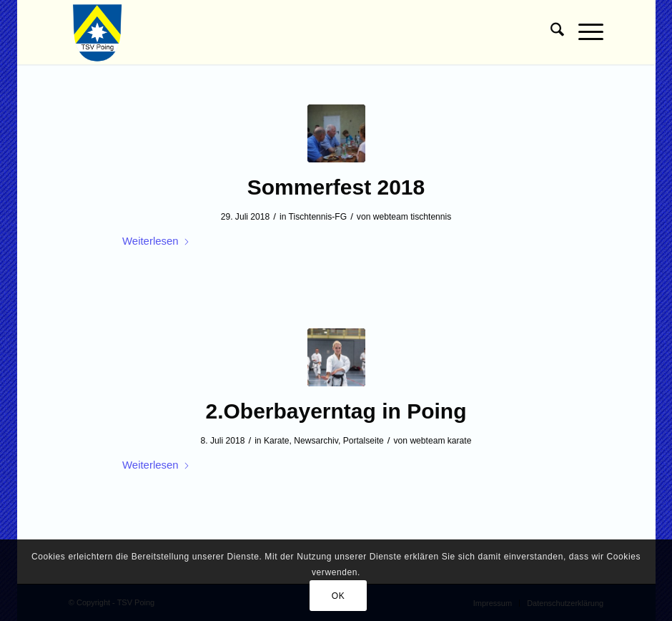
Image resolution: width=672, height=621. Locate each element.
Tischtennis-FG (318, 217)
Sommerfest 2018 (336, 187)
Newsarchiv (316, 441)
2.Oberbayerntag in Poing (336, 411)
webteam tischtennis (412, 217)
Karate (277, 441)
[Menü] (584, 32)
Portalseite (364, 441)
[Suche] (550, 32)
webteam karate (440, 441)
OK (339, 596)
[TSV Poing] (98, 32)
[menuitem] (550, 32)
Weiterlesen (156, 241)
